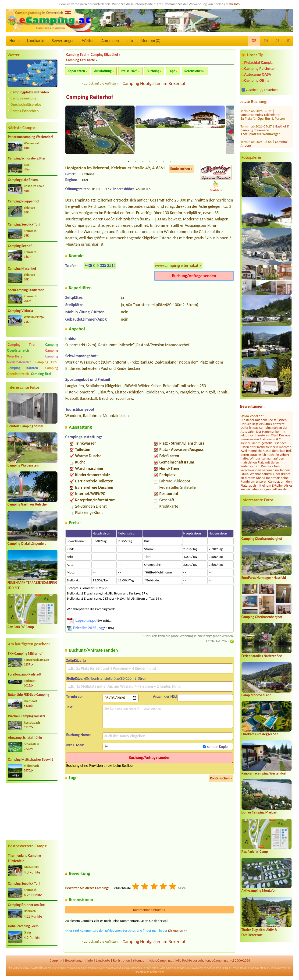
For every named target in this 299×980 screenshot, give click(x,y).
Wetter (88, 41)
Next (231, 133)
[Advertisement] (32, 812)
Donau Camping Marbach (260, 812)
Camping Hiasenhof (22, 269)
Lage (172, 71)
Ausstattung (103, 71)
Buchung (153, 71)
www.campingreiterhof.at (177, 266)
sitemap (139, 961)
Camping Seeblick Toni (24, 224)
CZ (278, 41)
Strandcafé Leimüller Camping (265, 133)
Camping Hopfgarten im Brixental (154, 83)
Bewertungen (63, 41)
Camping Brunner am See (26, 905)
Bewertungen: (252, 406)
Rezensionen (193, 71)
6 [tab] (164, 162)
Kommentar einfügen (149, 910)
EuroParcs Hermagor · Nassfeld (264, 578)
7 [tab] (171, 162)
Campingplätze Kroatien (256, 968)
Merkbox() (150, 41)
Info (130, 41)
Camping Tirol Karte (80, 60)
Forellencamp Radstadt (25, 674)
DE (254, 41)
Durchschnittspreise (26, 104)
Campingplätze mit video (30, 92)
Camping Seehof (20, 246)
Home (14, 41)
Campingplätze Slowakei (186, 968)
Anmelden (110, 41)
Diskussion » (177, 931)
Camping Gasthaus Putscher (28, 504)
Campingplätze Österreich (27, 968)
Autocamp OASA (258, 74)
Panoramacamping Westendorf (30, 137)
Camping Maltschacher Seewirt (30, 760)
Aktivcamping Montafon (259, 891)
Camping (56, 961)
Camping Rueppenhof (24, 201)
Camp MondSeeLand (256, 695)
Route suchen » (182, 170)
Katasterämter (283, 968)
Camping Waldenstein (23, 465)
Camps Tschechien (25, 111)
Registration (122, 961)
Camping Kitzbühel (104, 55)
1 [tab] (128, 162)
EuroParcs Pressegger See (260, 734)
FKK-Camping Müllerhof (25, 654)
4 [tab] (149, 162)
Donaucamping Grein (23, 926)
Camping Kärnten (23, 368)
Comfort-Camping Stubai (25, 426)
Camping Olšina (257, 80)
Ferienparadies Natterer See (262, 656)
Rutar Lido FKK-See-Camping (28, 695)
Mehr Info (233, 4)
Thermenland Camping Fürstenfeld (24, 858)
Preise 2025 (129, 71)
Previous (68, 133)
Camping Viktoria (20, 311)
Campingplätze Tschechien (128, 968)
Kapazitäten (76, 71)
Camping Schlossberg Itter (27, 158)
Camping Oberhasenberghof (262, 539)
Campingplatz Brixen (23, 180)
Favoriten (271, 90)
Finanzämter (142, 972)
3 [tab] (142, 162)
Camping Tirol (22, 345)
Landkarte (36, 41)
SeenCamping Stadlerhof (26, 290)
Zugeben (252, 90)
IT (288, 41)
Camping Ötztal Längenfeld (27, 544)
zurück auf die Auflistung (102, 83)
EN (266, 41)
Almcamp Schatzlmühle (25, 738)
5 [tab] (157, 162)
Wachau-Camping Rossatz (27, 716)
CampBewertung (23, 98)
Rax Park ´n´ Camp (21, 627)
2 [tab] (135, 162)
